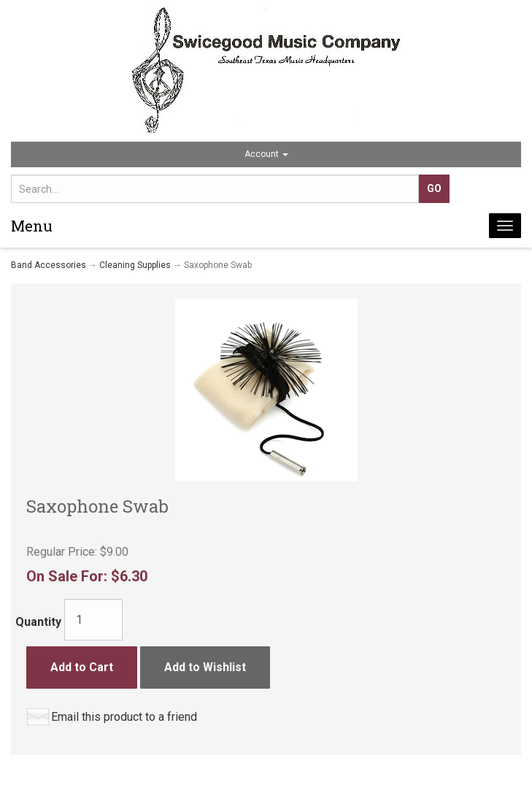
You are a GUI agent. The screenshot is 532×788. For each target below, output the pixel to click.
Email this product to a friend (124, 717)
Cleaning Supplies (135, 265)
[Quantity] (93, 620)
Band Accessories (49, 265)
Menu (32, 226)
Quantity (38, 622)
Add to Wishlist (205, 667)
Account (266, 154)
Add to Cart (82, 667)
